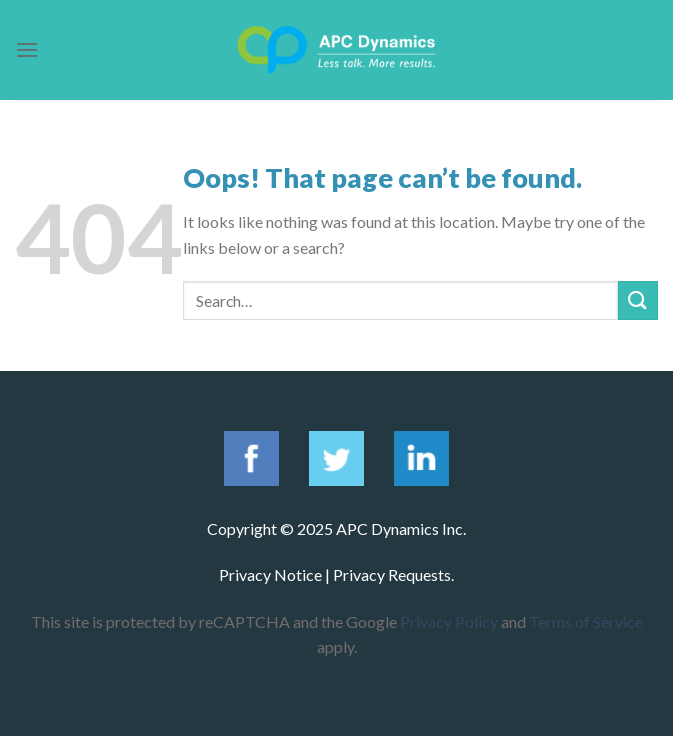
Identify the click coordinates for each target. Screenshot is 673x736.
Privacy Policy (449, 621)
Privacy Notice (270, 574)
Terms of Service (586, 621)
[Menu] (27, 49)
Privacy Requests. (393, 574)
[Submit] (638, 300)
